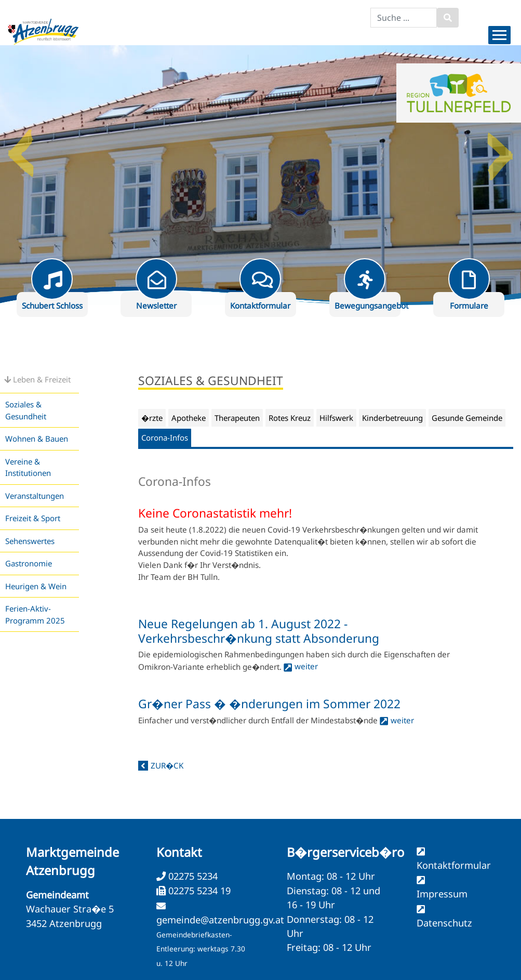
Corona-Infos (165, 438)
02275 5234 (192, 876)
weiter (306, 666)
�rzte (152, 418)
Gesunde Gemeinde (467, 418)
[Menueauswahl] (499, 35)
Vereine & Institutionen (28, 467)
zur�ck (167, 765)
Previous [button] (21, 149)
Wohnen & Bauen (37, 439)
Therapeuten (237, 418)
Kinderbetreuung (392, 418)
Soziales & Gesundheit (26, 410)
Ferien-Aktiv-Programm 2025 (35, 614)
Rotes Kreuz (290, 418)
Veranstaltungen (35, 496)
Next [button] (500, 149)
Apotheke (189, 418)
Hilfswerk (336, 418)
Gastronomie (29, 563)
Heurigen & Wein (36, 586)
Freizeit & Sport (33, 518)
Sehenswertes (30, 541)
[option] (260, 175)
